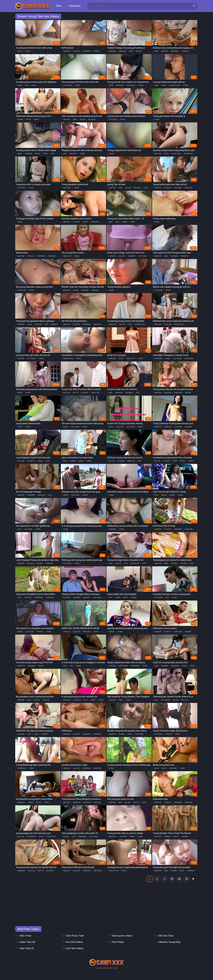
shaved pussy (175, 85)
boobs (20, 393)
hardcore (67, 188)
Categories (75, 6)
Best (59, 6)
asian (20, 85)
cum (46, 324)
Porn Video (118, 942)
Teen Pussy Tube (75, 936)
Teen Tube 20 (27, 948)
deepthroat (123, 666)
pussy (20, 51)
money (66, 495)
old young (113, 120)
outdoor (28, 598)
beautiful (113, 324)
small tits (131, 359)
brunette (185, 256)
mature (188, 393)
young (28, 51)
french (164, 495)
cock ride (178, 188)
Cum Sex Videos (75, 948)
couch (40, 461)
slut (167, 598)
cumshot (55, 324)
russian (97, 51)
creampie (28, 154)
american (122, 51)
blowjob (165, 51)
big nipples (31, 837)
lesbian (167, 837)
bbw (120, 802)
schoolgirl (68, 85)
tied (71, 666)
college (122, 256)
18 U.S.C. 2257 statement (106, 972)
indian (38, 154)
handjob (185, 51)
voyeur (112, 632)
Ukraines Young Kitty (170, 942)
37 (187, 879)
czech (36, 734)
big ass (128, 188)
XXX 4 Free (25, 936)
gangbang (83, 837)
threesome (39, 598)
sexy (50, 495)
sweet (81, 461)
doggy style (179, 324)
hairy (157, 85)
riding (132, 837)
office (130, 734)
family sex (67, 256)
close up (76, 51)
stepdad (40, 632)
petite (29, 120)
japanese (120, 85)
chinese (165, 666)
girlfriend (135, 666)
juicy (53, 154)
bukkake (95, 290)
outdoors (50, 598)
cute (117, 222)
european (175, 51)
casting (174, 563)
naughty (74, 154)
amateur (67, 51)
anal (65, 154)
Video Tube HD (27, 942)
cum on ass (135, 563)
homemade (22, 768)
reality (176, 837)
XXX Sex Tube (166, 936)
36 (179, 879)
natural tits (140, 324)
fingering (87, 51)
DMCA (107, 976)
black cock (176, 154)
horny (168, 359)
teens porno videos (122, 936)
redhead (191, 871)
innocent (32, 666)
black (166, 154)
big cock (158, 154)
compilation (68, 359)
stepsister (22, 290)
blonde (139, 51)
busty (145, 802)
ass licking (166, 700)
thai (27, 85)
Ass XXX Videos (74, 942)
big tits (122, 324)
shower (185, 837)
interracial (188, 154)
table (121, 700)
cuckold (85, 393)
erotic (85, 222)
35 (172, 879)
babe (131, 51)
